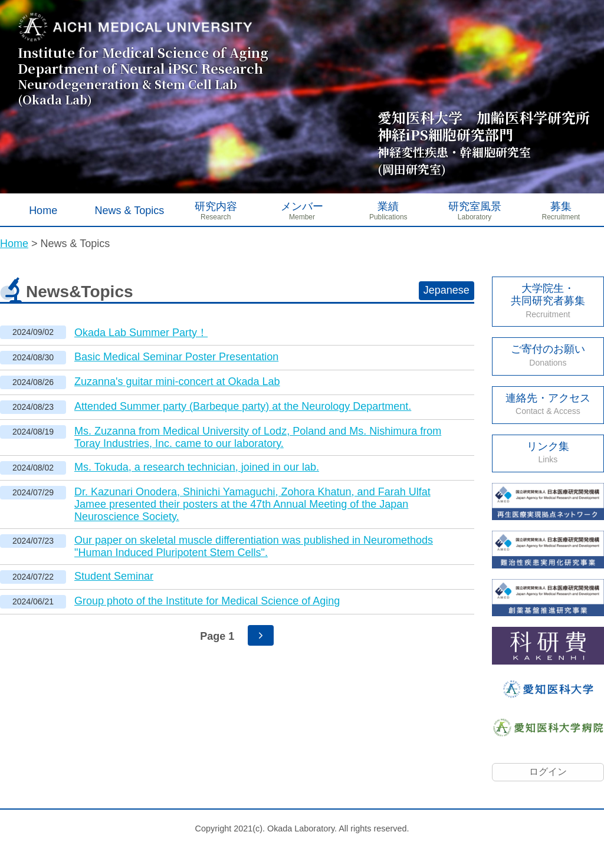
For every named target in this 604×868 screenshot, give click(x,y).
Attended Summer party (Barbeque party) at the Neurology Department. (243, 406)
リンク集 (548, 453)
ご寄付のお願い (548, 355)
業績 (388, 206)
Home (43, 211)
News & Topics (130, 211)
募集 (561, 206)
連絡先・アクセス (548, 404)
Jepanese (447, 290)
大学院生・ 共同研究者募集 (548, 301)
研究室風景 (475, 206)
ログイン (548, 772)
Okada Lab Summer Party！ (141, 333)
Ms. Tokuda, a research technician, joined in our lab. (197, 467)
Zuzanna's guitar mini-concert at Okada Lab (177, 382)
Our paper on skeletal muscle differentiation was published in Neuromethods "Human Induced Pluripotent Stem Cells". (254, 546)
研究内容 (216, 206)
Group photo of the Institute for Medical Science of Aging (207, 601)
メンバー (302, 206)
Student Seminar (114, 576)
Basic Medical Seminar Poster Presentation (176, 357)
